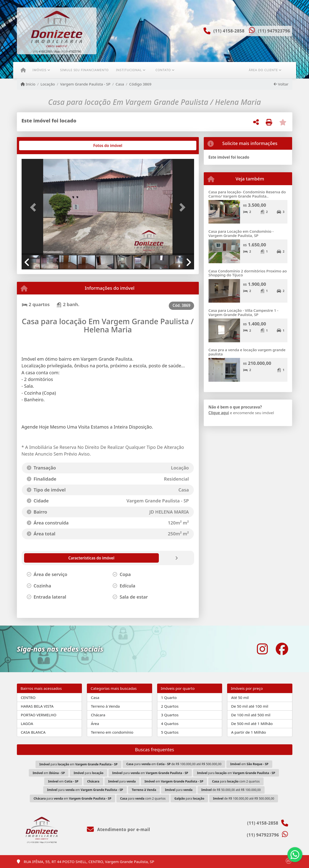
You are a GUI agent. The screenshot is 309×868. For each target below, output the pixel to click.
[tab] (37, 145)
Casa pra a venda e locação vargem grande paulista (247, 352)
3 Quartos (170, 715)
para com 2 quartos (236, 781)
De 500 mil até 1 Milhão (252, 723)
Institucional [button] (129, 70)
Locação (48, 84)
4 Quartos (170, 723)
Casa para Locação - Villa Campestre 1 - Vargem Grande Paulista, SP (243, 312)
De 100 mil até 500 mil (251, 715)
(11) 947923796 (274, 31)
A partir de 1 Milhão (249, 732)
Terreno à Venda (105, 706)
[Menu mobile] (23, 70)
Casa (120, 84)
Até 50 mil (240, 697)
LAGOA (27, 723)
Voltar (281, 84)
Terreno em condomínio (112, 732)
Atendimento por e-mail (119, 829)
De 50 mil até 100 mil (250, 706)
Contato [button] (163, 70)
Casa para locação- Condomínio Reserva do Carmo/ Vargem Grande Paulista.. (247, 194)
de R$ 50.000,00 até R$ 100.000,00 (231, 790)
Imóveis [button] (39, 70)
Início (28, 84)
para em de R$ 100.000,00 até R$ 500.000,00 (174, 764)
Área (95, 723)
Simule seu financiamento (84, 70)
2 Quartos (170, 706)
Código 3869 (140, 84)
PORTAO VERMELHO (39, 715)
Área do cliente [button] (263, 70)
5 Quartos (170, 732)
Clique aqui (219, 413)
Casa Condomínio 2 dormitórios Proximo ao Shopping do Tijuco (248, 273)
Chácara (98, 715)
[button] (34, 207)
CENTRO (28, 697)
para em (79, 764)
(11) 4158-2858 (229, 31)
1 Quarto (169, 697)
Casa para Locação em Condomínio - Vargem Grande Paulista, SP (241, 233)
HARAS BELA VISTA (37, 706)
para (89, 773)
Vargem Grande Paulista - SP (85, 84)
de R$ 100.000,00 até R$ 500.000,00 (243, 798)
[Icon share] (262, 649)
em (249, 764)
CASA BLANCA (33, 732)
